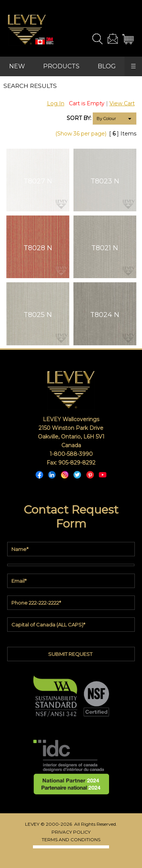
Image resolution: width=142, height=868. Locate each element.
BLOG (107, 66)
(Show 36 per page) (81, 134)
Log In (56, 103)
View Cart (122, 103)
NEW (17, 66)
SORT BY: (79, 118)
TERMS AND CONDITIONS (71, 840)
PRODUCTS (61, 66)
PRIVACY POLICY (71, 832)
